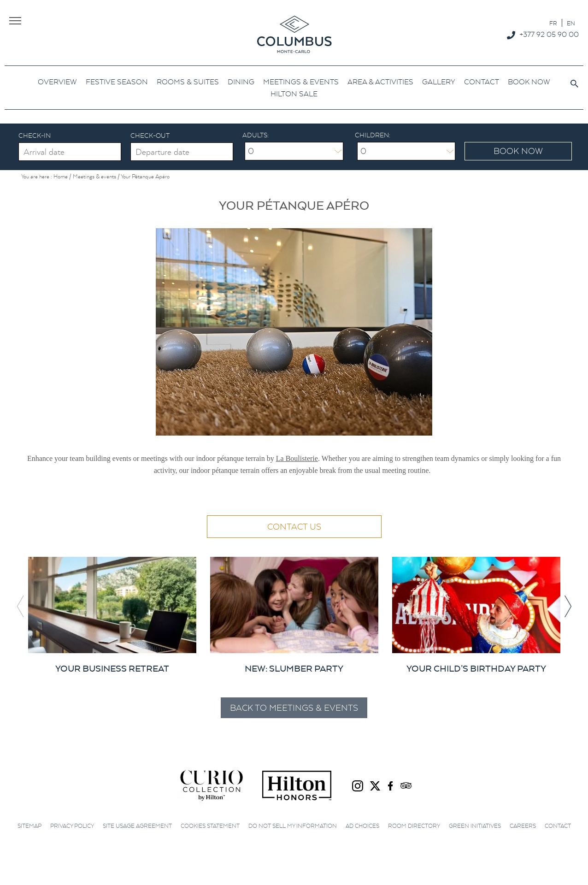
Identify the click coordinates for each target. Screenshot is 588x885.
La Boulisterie (297, 458)
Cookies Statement (210, 826)
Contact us (294, 527)
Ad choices (362, 826)
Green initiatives (475, 826)
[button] (568, 606)
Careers (523, 826)
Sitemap (29, 826)
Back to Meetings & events (294, 708)
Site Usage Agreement (137, 826)
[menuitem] (553, 23)
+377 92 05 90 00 (549, 34)
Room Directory (414, 826)
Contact (558, 826)
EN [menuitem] (571, 23)
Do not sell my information (293, 826)
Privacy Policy (72, 826)
